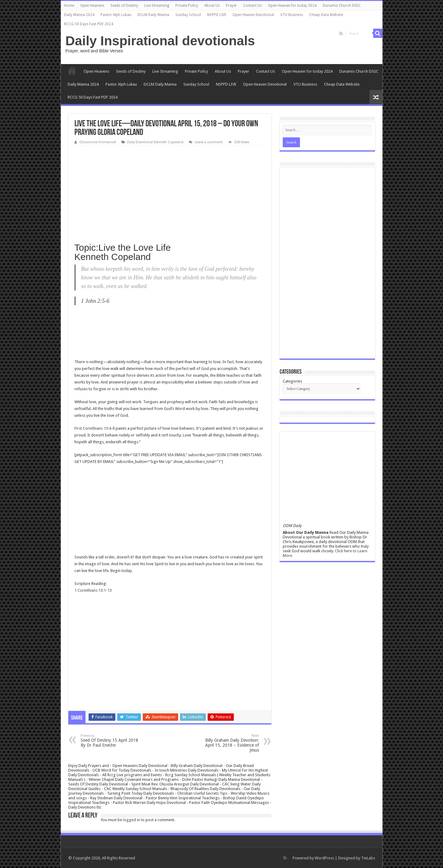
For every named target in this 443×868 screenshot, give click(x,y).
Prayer (231, 6)
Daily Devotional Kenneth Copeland (155, 142)
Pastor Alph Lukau (116, 15)
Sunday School (188, 15)
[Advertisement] (170, 192)
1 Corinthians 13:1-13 (93, 590)
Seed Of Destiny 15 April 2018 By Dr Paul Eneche (112, 741)
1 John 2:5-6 (95, 301)
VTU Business (292, 15)
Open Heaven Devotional (253, 15)
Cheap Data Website (326, 15)
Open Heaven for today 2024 (292, 6)
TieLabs (368, 858)
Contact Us (252, 6)
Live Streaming (157, 6)
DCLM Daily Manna (153, 15)
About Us (212, 6)
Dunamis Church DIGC (342, 6)
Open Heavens (92, 6)
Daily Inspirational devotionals (160, 41)
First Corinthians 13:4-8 (95, 428)
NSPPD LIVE (217, 15)
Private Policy (187, 6)
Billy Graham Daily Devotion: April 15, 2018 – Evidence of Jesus (227, 743)
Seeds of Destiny (124, 6)
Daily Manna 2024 (79, 15)
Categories (292, 381)
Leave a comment (209, 142)
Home (69, 6)
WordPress (324, 858)
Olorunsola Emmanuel (98, 142)
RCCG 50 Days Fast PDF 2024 (89, 24)
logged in (132, 820)
